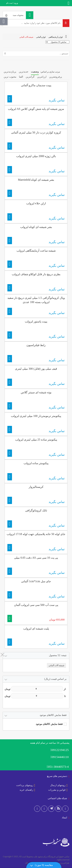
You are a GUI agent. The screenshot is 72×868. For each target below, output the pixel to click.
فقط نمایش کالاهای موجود (49, 724)
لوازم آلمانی (41, 37)
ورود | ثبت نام (12, 3)
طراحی (66, 863)
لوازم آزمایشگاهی (56, 37)
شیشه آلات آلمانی (26, 37)
